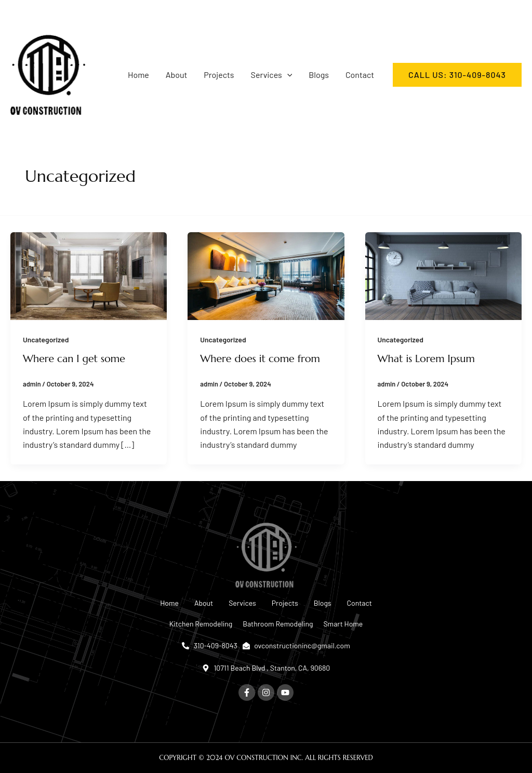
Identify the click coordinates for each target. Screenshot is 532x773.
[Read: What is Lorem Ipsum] (443, 275)
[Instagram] (29, 14)
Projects (219, 75)
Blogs (319, 75)
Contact (360, 75)
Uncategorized (46, 339)
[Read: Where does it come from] (266, 275)
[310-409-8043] (286, 14)
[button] (287, 75)
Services (272, 75)
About (176, 75)
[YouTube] (44, 14)
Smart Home (343, 624)
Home (138, 75)
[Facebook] (15, 14)
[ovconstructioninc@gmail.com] (378, 14)
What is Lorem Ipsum (427, 359)
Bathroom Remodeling (278, 624)
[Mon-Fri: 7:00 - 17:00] (481, 14)
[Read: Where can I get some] (89, 275)
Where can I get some (75, 359)
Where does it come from (261, 359)
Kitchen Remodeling (201, 624)
